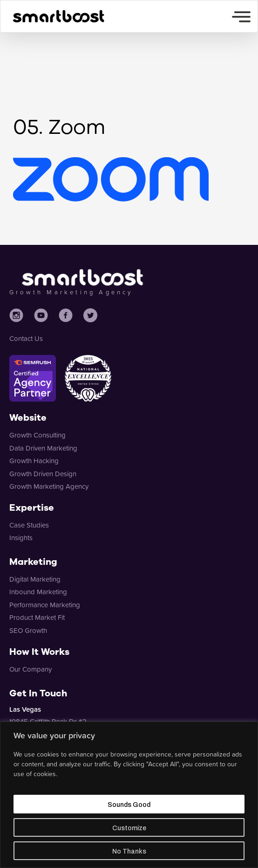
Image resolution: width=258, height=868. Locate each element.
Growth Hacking (34, 461)
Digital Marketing (35, 579)
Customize (129, 828)
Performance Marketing (45, 605)
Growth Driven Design (43, 474)
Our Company (31, 669)
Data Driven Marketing (43, 448)
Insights (21, 538)
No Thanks (129, 851)
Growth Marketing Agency (49, 486)
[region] (129, 795)
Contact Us (26, 338)
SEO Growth (28, 630)
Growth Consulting (37, 435)
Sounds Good (129, 805)
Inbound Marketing (38, 592)
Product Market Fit (37, 617)
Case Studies (29, 525)
